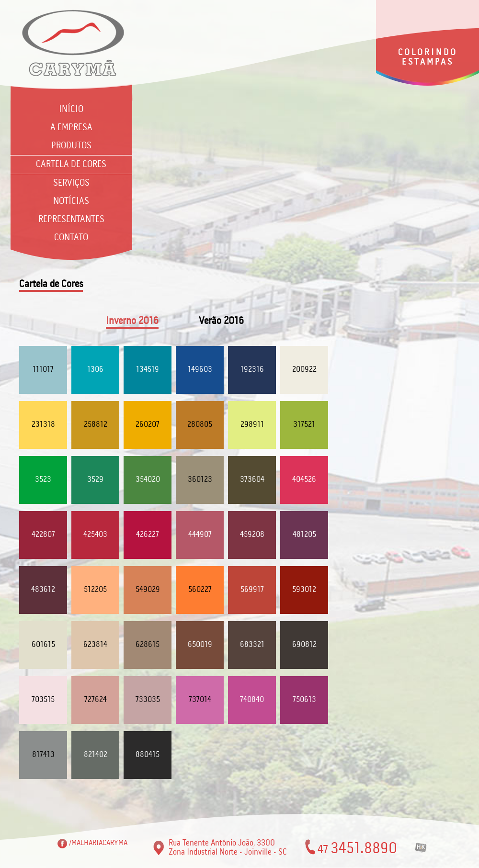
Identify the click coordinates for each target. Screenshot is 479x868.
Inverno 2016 (132, 321)
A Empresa (71, 128)
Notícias (71, 201)
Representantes (71, 220)
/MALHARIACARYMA (98, 843)
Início (71, 110)
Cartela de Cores (71, 165)
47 (357, 848)
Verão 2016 (221, 321)
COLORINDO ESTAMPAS (428, 57)
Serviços (71, 183)
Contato (71, 238)
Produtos (71, 146)
